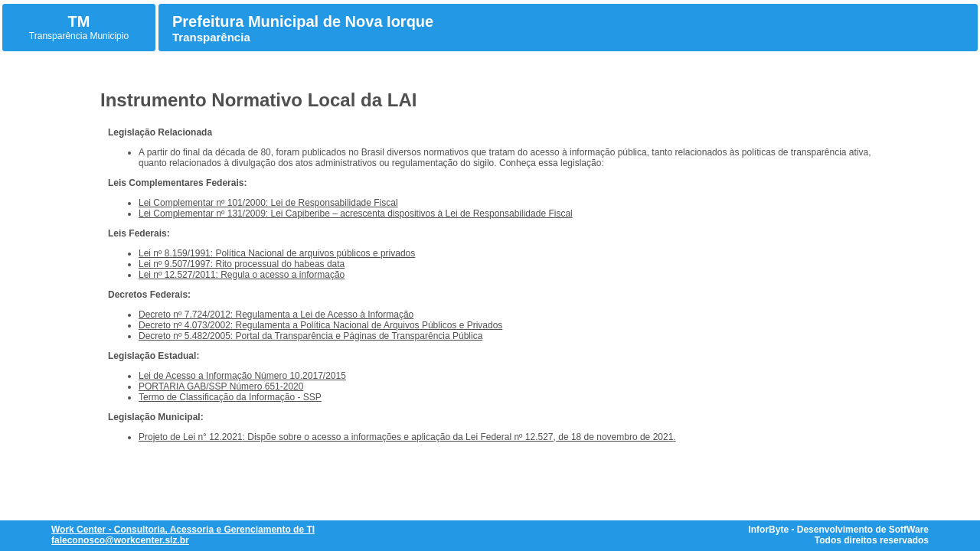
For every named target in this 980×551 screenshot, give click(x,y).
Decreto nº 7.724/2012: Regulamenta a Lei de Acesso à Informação (276, 315)
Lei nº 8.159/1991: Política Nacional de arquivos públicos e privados (277, 253)
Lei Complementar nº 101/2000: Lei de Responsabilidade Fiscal (268, 203)
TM (79, 21)
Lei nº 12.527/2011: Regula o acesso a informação (242, 275)
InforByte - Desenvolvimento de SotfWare (838, 530)
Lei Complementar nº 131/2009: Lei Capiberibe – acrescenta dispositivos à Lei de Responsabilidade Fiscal (356, 214)
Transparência (211, 37)
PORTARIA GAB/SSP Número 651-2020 (221, 386)
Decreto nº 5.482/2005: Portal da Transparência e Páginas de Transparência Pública (310, 336)
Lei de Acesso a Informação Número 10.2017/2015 (242, 376)
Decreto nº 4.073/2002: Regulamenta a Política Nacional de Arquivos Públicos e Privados (320, 325)
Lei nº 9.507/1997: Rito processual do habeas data (242, 264)
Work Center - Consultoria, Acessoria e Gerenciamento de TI (183, 530)
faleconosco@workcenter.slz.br (120, 540)
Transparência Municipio (79, 36)
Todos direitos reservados (872, 540)
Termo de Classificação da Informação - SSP (230, 397)
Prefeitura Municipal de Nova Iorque (303, 21)
